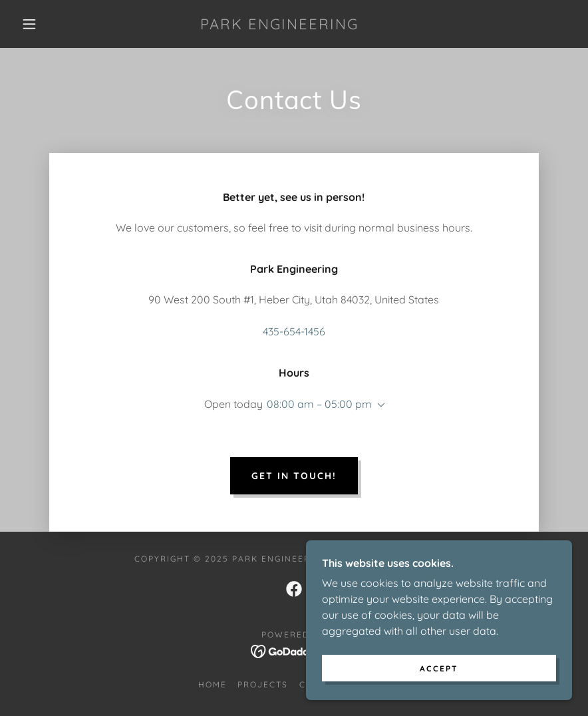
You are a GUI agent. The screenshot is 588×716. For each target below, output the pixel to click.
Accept (439, 668)
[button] (29, 24)
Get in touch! (294, 476)
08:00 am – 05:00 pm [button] (319, 404)
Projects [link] (263, 684)
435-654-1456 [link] (294, 331)
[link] (279, 25)
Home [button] (213, 684)
